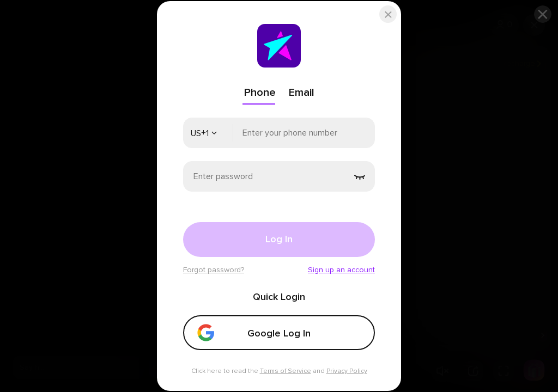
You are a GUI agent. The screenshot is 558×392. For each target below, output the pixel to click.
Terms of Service (286, 371)
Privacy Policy (347, 371)
